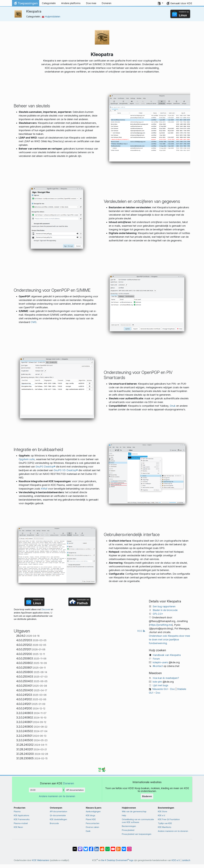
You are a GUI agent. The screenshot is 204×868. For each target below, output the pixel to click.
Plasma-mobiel (21, 823)
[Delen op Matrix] (75, 848)
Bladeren (147, 796)
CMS (34, 322)
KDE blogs (91, 815)
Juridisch (186, 860)
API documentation (75, 790)
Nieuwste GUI (160, 689)
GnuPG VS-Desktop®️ (66, 470)
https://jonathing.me (161, 625)
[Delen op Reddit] (102, 848)
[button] (160, 3)
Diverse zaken (92, 827)
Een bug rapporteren (164, 606)
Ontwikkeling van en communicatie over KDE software (138, 821)
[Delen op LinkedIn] (97, 848)
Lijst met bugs (160, 685)
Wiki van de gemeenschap (134, 811)
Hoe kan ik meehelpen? (166, 678)
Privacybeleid (128, 830)
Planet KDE (91, 819)
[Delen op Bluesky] (86, 848)
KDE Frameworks (22, 819)
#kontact (158, 666)
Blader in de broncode (165, 610)
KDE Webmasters (41, 860)
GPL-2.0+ (158, 614)
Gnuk (173, 406)
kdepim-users (160, 662)
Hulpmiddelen (51, 17)
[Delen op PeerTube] (118, 848)
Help (124, 815)
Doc (173, 689)
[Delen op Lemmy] (108, 848)
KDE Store (163, 811)
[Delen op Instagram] (129, 848)
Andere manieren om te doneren (57, 796)
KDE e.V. (162, 815)
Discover (46, 609)
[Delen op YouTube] (113, 848)
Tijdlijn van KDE (165, 823)
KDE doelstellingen (58, 819)
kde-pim (157, 682)
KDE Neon (18, 827)
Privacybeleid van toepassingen (137, 834)
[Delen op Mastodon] (80, 848)
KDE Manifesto (165, 827)
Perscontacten (93, 823)
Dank (88, 831)
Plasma (17, 811)
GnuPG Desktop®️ (45, 467)
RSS (141, 631)
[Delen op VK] (124, 848)
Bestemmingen (129, 826)
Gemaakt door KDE (181, 3)
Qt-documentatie (58, 815)
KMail (44, 489)
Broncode (54, 823)
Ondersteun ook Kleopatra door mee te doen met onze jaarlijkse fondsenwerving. (169, 640)
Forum (156, 659)
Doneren (69, 783)
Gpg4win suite (27, 459)
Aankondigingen (93, 811)
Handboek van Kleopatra (167, 655)
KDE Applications (21, 815)
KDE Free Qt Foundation (169, 819)
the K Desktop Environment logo (117, 860)
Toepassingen (26, 4)
